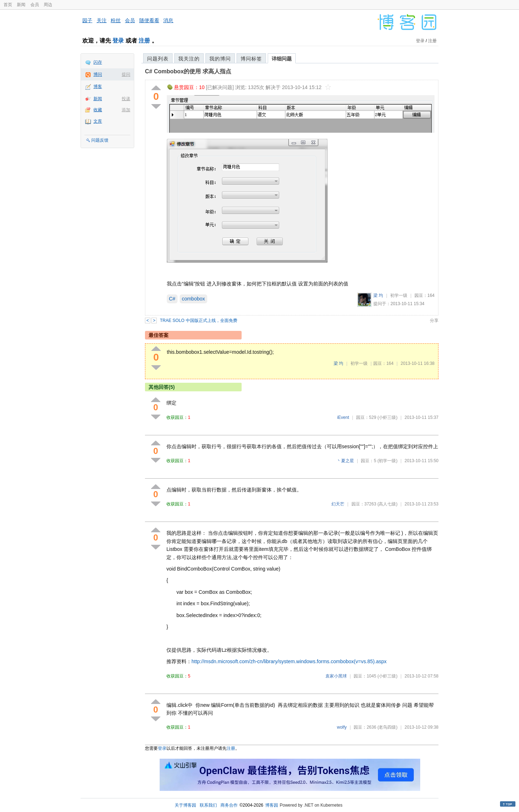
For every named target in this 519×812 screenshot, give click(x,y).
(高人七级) (387, 504)
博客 (98, 87)
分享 (434, 321)
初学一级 (399, 295)
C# (172, 299)
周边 (48, 5)
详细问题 (282, 59)
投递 (126, 99)
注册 (144, 41)
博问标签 (251, 59)
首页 (8, 5)
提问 (126, 74)
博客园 (272, 805)
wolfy (342, 727)
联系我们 (208, 805)
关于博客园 (185, 805)
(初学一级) (387, 461)
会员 (35, 5)
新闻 (21, 5)
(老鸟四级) (387, 727)
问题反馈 (100, 140)
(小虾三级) (387, 417)
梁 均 (378, 295)
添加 (126, 110)
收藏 (98, 110)
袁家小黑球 (336, 676)
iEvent (343, 417)
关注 (102, 20)
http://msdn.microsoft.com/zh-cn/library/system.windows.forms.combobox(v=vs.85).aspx (289, 661)
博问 (98, 74)
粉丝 (116, 20)
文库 (98, 121)
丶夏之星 (345, 461)
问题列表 (158, 59)
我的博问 (220, 59)
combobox (193, 299)
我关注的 (189, 59)
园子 (87, 20)
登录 (118, 41)
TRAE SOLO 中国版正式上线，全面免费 (199, 321)
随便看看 (149, 20)
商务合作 (229, 805)
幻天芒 (338, 504)
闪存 (98, 62)
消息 (168, 20)
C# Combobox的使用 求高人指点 (188, 71)
